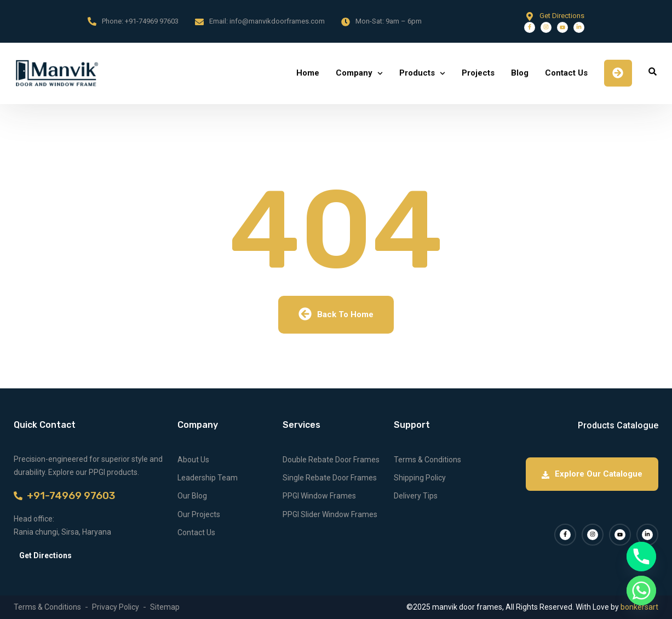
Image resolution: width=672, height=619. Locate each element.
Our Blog (192, 496)
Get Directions (562, 16)
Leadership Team (208, 478)
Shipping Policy (420, 478)
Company (354, 73)
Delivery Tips (416, 496)
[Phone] (641, 557)
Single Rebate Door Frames (330, 478)
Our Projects (199, 514)
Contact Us (566, 73)
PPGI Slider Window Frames (330, 514)
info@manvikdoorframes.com (277, 21)
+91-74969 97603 (152, 21)
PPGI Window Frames (319, 496)
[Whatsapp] (641, 591)
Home (308, 73)
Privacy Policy (116, 607)
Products (417, 73)
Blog (520, 73)
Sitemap (165, 607)
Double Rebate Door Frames (331, 460)
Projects (478, 73)
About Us (193, 460)
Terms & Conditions (427, 460)
